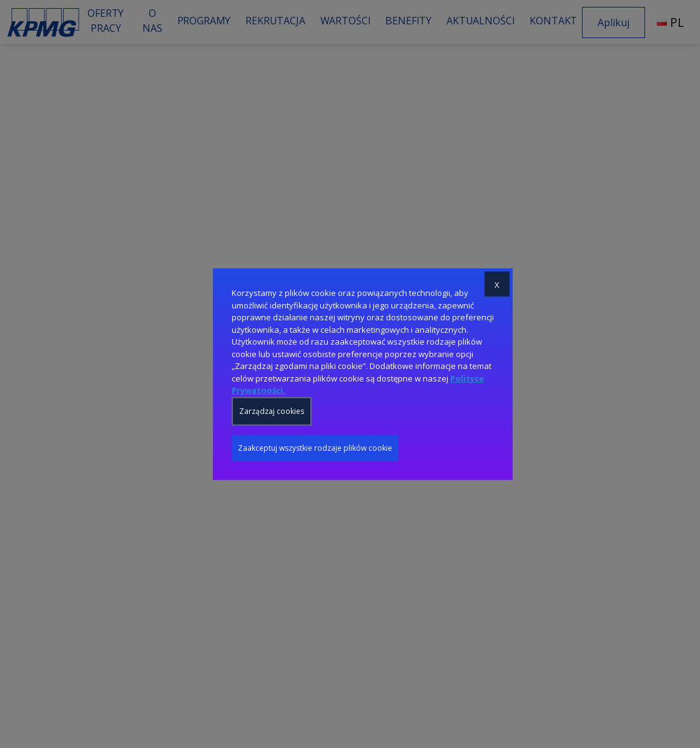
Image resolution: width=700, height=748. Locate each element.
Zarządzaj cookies (272, 411)
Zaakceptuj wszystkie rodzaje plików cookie (315, 447)
